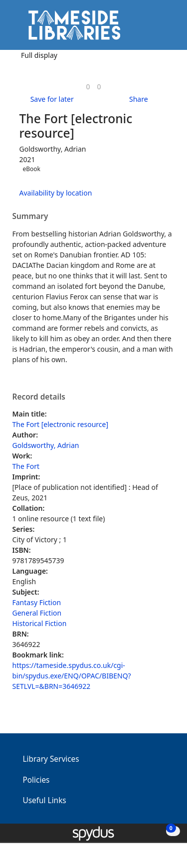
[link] (88, 87)
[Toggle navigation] (164, 29)
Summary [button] (30, 217)
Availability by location (56, 193)
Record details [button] (39, 397)
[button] (152, 29)
